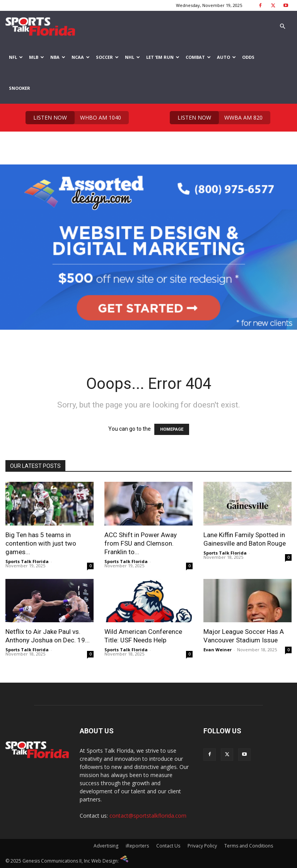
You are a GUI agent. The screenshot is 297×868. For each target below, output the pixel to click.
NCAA (81, 57)
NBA (58, 57)
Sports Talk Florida (27, 561)
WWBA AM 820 (216, 118)
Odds (248, 57)
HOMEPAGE (172, 429)
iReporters (137, 846)
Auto (226, 57)
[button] (282, 27)
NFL (16, 57)
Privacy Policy (202, 846)
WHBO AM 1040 (73, 118)
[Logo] (40, 26)
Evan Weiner (218, 650)
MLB (37, 57)
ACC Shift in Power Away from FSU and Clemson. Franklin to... (141, 543)
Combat (198, 57)
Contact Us (168, 846)
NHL (132, 57)
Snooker (20, 88)
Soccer (107, 57)
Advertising (106, 846)
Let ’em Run (163, 57)
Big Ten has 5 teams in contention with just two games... (41, 543)
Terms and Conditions (249, 846)
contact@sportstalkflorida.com (148, 816)
